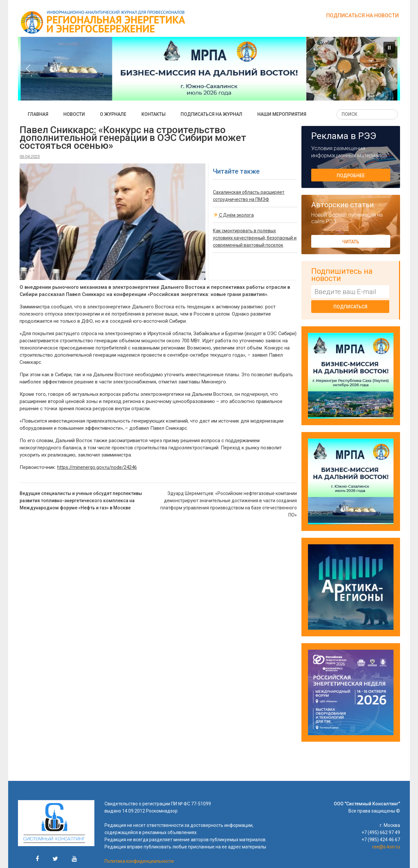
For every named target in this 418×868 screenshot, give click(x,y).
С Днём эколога (233, 215)
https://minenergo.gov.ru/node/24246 (97, 467)
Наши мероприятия (282, 114)
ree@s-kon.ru (386, 847)
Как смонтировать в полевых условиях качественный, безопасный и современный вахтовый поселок (255, 238)
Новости (74, 114)
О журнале (113, 114)
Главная (38, 114)
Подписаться (350, 307)
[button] (389, 48)
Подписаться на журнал (211, 114)
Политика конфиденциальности (139, 861)
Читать (351, 242)
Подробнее (351, 176)
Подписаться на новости (362, 15)
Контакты (153, 114)
